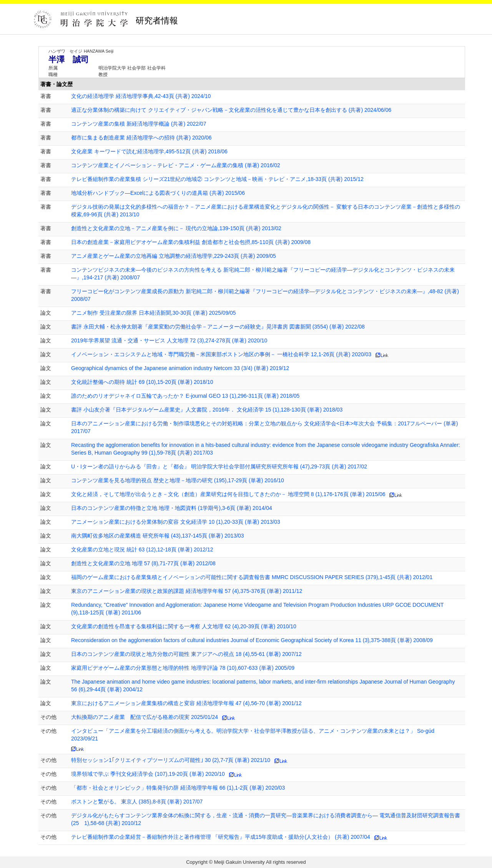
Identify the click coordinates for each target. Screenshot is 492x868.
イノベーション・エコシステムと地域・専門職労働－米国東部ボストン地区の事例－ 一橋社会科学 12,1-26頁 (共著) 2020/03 (221, 354)
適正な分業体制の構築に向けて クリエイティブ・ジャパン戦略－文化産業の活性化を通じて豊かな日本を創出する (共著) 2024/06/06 (231, 110)
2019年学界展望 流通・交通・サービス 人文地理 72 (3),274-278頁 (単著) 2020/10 (169, 340)
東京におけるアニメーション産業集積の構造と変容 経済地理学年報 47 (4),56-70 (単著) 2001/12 (186, 703)
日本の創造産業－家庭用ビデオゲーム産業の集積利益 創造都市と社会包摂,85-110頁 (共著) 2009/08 (191, 242)
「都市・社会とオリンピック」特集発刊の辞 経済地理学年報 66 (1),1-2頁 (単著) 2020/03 (178, 788)
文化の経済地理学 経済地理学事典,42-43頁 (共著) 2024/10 (141, 96)
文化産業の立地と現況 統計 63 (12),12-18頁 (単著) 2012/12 (142, 549)
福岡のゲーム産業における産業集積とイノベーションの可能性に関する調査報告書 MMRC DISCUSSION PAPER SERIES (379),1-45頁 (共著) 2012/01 (252, 577)
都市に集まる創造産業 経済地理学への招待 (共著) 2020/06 (141, 138)
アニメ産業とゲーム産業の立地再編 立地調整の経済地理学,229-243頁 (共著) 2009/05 (174, 256)
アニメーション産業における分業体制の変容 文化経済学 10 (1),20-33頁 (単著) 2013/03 (176, 522)
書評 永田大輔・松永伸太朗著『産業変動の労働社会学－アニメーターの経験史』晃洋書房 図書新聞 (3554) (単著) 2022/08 (218, 327)
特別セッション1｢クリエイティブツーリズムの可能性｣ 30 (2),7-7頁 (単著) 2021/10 (171, 760)
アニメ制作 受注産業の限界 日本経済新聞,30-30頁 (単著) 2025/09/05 (154, 313)
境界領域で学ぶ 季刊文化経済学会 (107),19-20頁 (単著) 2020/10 (148, 774)
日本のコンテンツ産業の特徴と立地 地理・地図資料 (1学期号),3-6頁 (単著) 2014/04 (172, 508)
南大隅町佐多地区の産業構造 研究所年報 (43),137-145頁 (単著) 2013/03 (158, 536)
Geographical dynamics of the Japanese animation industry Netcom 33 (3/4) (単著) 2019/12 (180, 368)
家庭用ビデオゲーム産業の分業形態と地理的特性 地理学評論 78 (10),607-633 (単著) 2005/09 (183, 668)
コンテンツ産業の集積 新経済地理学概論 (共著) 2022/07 (139, 124)
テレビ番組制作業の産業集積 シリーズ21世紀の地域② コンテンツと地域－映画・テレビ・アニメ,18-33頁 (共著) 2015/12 (217, 179)
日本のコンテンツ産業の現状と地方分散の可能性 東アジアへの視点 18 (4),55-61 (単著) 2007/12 (186, 654)
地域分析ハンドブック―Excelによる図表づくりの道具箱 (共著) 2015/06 (158, 193)
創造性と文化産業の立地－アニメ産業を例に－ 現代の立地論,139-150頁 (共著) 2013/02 (176, 228)
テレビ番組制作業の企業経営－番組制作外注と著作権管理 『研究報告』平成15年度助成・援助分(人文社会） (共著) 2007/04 (221, 837)
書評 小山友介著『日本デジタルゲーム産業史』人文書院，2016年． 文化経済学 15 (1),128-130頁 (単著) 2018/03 (207, 410)
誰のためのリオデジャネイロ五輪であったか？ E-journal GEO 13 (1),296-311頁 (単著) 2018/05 (185, 396)
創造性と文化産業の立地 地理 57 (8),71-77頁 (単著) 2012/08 (143, 563)
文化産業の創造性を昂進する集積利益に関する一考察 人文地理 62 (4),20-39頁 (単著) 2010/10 (184, 626)
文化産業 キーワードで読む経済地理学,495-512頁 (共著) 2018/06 (149, 151)
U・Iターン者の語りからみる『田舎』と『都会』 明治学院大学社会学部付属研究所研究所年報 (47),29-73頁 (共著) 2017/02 (219, 466)
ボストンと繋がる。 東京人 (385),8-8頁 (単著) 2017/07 (137, 802)
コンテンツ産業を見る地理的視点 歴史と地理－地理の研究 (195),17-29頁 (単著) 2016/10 (178, 480)
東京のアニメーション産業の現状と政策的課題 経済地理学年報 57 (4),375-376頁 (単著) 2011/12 (187, 591)
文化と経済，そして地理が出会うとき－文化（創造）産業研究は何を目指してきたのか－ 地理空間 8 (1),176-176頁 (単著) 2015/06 (228, 494)
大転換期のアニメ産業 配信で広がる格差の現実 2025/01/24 (145, 717)
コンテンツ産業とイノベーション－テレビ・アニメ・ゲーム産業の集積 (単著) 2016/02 (176, 165)
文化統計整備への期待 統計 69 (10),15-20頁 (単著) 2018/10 (142, 382)
